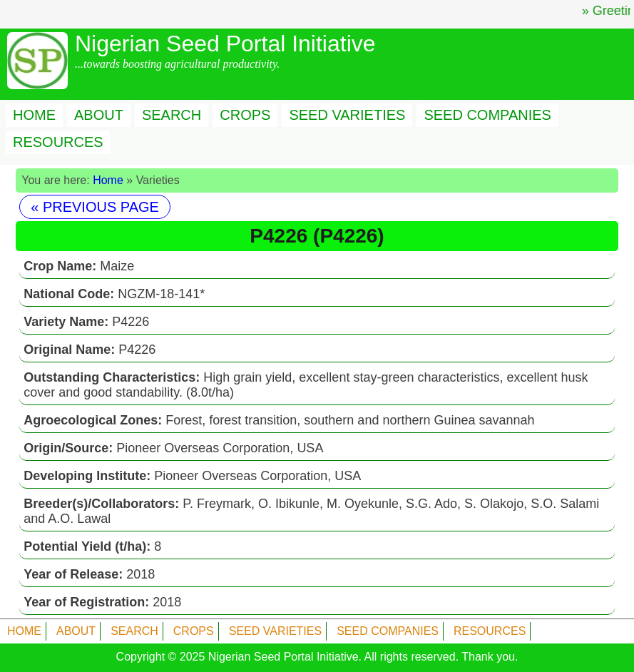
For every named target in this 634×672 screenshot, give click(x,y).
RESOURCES (58, 142)
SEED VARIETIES (347, 115)
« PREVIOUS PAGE (95, 207)
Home (108, 180)
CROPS (245, 115)
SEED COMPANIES (487, 115)
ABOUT (99, 115)
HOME (34, 115)
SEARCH (172, 115)
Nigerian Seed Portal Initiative (283, 657)
